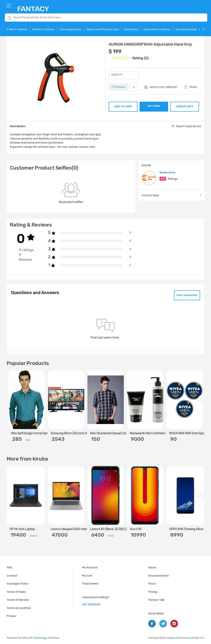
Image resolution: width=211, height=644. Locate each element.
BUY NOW (154, 106)
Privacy (11, 616)
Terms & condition (19, 608)
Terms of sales (16, 592)
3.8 (163, 179)
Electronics (131, 29)
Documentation (158, 576)
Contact (12, 576)
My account (90, 567)
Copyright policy (17, 584)
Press (152, 584)
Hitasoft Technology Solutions (41, 638)
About (152, 567)
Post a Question (187, 295)
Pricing (153, 592)
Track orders (90, 584)
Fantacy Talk (156, 600)
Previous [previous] (11, 401)
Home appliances (71, 29)
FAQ (9, 567)
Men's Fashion (18, 29)
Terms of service (18, 600)
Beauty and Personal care (103, 29)
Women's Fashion (43, 29)
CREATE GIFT (185, 106)
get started (91, 604)
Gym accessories (186, 29)
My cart (87, 576)
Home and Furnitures (157, 29)
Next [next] (202, 401)
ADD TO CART (123, 106)
